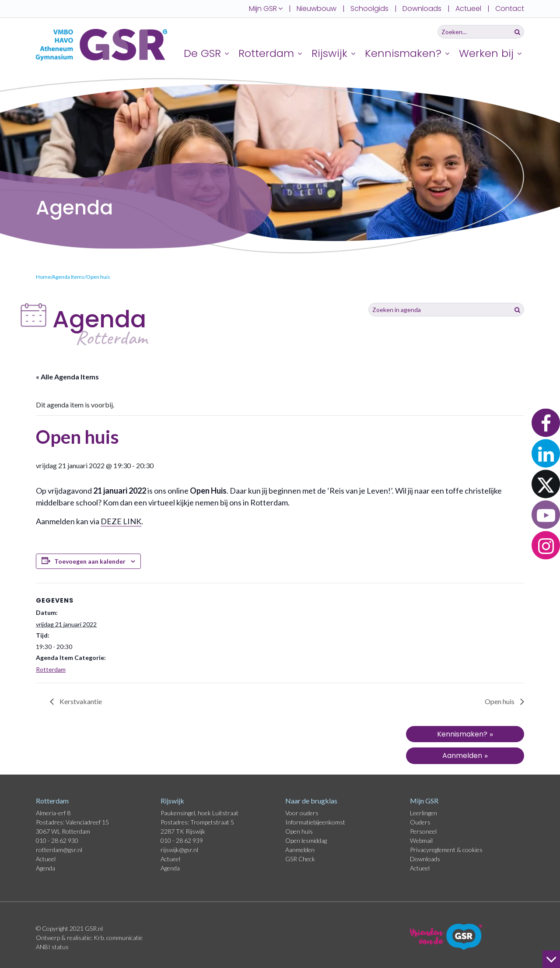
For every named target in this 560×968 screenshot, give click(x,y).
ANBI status (52, 947)
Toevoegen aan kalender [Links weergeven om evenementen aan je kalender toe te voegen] (90, 561)
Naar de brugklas (311, 801)
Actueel (468, 9)
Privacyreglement (433, 850)
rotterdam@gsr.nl (59, 850)
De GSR (202, 53)
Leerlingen (423, 813)
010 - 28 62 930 (57, 840)
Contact (510, 9)
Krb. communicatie (118, 938)
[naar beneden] (551, 959)
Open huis (500, 701)
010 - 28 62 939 (182, 840)
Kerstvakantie (80, 701)
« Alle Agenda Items (67, 377)
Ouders (420, 822)
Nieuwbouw (317, 9)
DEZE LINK (121, 521)
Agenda (45, 868)
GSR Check (300, 859)
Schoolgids (369, 9)
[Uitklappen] (228, 53)
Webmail (421, 840)
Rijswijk (329, 53)
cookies (472, 850)
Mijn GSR (424, 801)
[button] (546, 423)
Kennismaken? (403, 53)
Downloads (422, 9)
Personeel (423, 831)
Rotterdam (266, 53)
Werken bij (486, 53)
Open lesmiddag (306, 840)
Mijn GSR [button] (266, 9)
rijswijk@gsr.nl (179, 850)
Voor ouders (302, 813)
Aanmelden (300, 850)
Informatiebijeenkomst (315, 822)
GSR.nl (94, 928)
